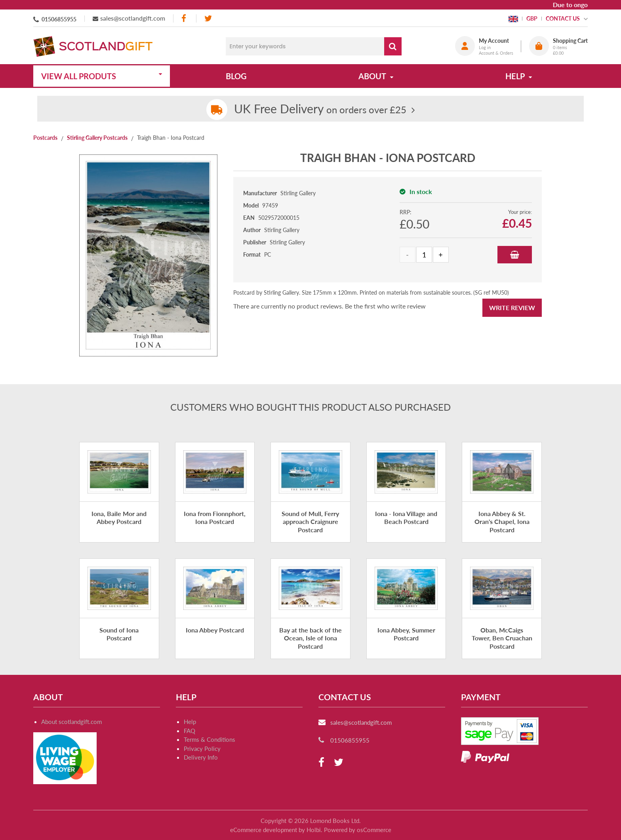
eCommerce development (264, 830)
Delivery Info (201, 757)
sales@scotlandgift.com (133, 18)
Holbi (314, 830)
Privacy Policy (202, 749)
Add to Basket (515, 255)
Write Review (512, 308)
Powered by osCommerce (358, 830)
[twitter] (208, 18)
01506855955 (59, 19)
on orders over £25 (320, 110)
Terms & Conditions (210, 739)
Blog (236, 76)
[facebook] (185, 18)
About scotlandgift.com (71, 722)
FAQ (190, 731)
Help (190, 722)
